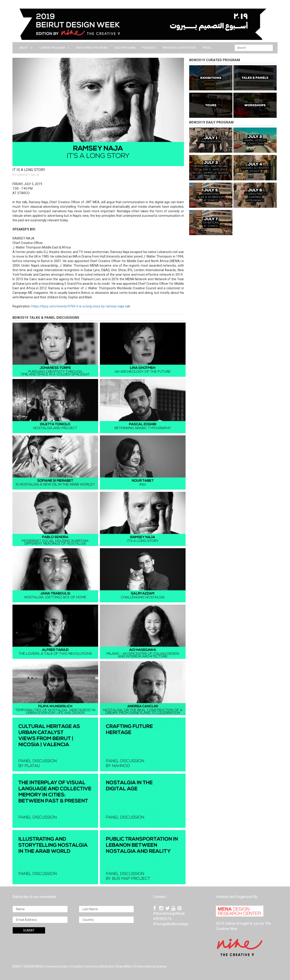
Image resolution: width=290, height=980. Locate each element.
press (207, 48)
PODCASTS (149, 48)
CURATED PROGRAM (54, 48)
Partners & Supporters (179, 48)
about (26, 48)
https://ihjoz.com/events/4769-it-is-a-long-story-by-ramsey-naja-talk (81, 306)
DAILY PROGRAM (125, 48)
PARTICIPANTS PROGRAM (92, 48)
